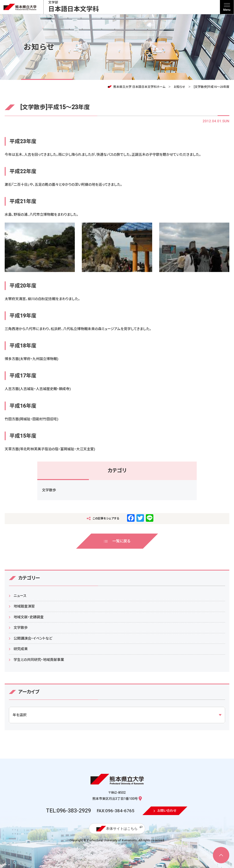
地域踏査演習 (24, 606)
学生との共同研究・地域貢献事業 (39, 660)
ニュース (20, 596)
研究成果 (21, 649)
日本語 (74, 7)
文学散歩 (49, 490)
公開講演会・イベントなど (33, 638)
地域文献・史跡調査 (29, 617)
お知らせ (179, 87)
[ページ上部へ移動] (221, 855)
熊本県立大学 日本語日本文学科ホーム (139, 87)
